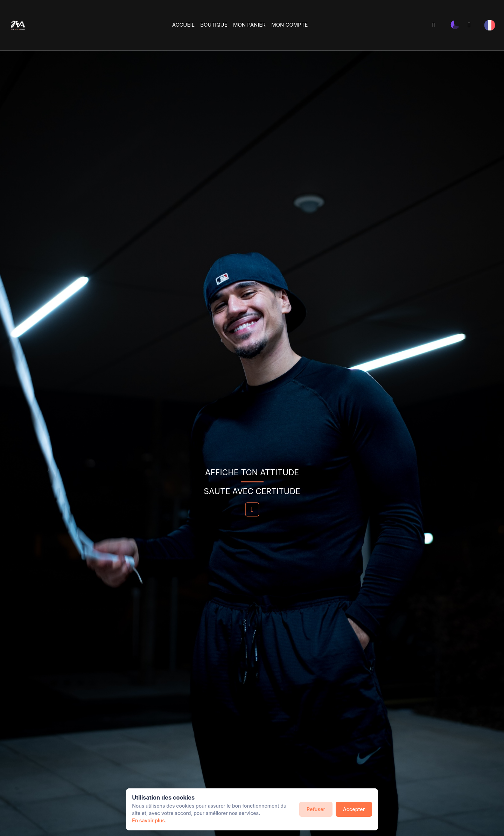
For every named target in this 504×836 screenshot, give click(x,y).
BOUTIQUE (214, 25)
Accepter (354, 809)
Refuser (316, 809)
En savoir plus (148, 820)
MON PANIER (249, 25)
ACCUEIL (183, 25)
